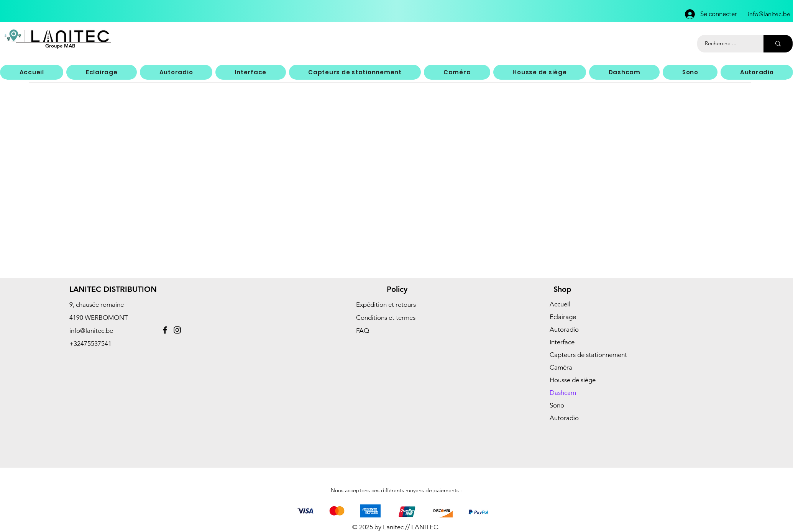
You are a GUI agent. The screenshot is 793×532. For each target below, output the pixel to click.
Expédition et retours (386, 304)
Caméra (561, 367)
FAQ (363, 331)
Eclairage (563, 317)
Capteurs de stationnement (588, 355)
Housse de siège (573, 380)
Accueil (560, 304)
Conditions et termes (386, 318)
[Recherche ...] (726, 44)
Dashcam (563, 393)
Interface (562, 342)
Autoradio (564, 329)
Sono (557, 405)
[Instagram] (177, 330)
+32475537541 (90, 344)
